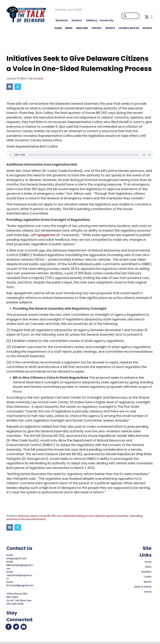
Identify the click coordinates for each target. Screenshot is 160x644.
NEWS (69, 28)
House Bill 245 (47, 516)
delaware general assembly (111, 516)
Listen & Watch (143, 587)
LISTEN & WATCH (129, 28)
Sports (110, 28)
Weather (146, 572)
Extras (148, 592)
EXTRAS (147, 28)
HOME (58, 28)
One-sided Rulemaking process (75, 516)
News (148, 567)
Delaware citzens (28, 516)
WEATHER (82, 28)
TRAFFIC (97, 28)
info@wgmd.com (17, 558)
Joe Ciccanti (35, 79)
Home (148, 562)
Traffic (148, 577)
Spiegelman (46, 235)
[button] (147, 17)
